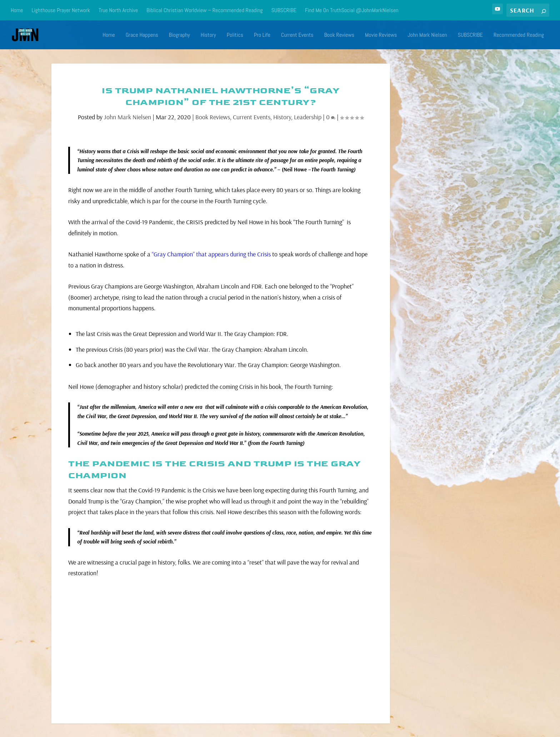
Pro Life (262, 35)
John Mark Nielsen (427, 35)
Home (17, 10)
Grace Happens (142, 35)
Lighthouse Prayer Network (61, 10)
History (208, 35)
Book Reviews (339, 35)
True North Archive (118, 10)
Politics (235, 35)
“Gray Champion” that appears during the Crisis (211, 254)
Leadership (308, 117)
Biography (179, 35)
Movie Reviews (381, 35)
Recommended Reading (519, 35)
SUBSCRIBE (284, 10)
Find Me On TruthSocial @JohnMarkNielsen (352, 10)
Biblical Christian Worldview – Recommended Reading (204, 10)
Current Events (297, 35)
